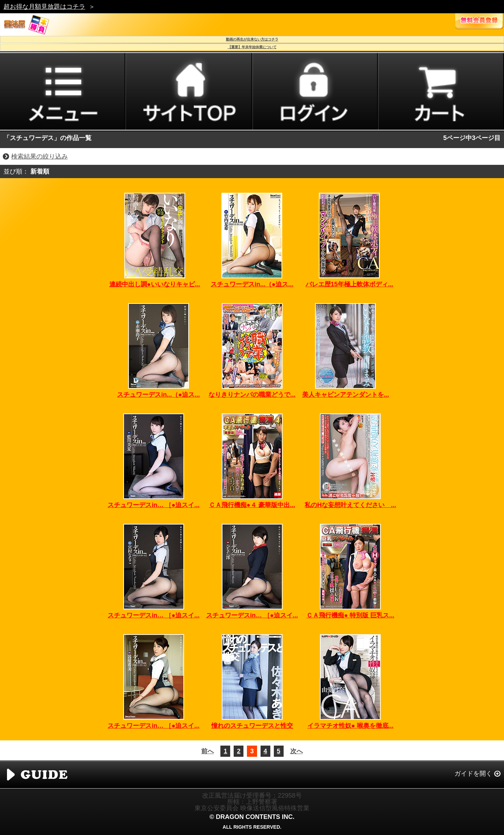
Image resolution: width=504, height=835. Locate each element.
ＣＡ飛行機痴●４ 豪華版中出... (252, 505)
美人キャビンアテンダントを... (346, 395)
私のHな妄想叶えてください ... (350, 505)
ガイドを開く (473, 774)
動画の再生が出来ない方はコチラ (252, 39)
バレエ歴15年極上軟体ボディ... (349, 284)
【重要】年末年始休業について (252, 47)
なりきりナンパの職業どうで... (252, 395)
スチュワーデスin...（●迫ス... (252, 284)
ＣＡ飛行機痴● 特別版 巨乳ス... (350, 615)
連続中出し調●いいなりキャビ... (155, 284)
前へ (207, 751)
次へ (297, 751)
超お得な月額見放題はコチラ (44, 7)
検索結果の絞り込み (39, 156)
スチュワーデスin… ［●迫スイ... (154, 505)
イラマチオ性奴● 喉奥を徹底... (350, 726)
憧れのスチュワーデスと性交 (252, 726)
